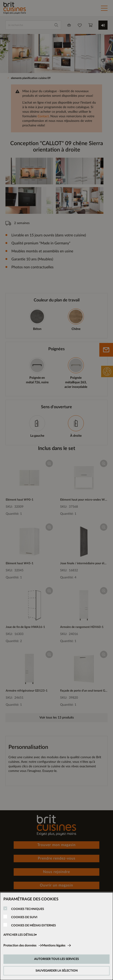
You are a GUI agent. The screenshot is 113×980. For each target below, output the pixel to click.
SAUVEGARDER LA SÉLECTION (57, 971)
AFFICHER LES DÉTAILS (19, 935)
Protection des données (20, 946)
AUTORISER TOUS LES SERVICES (56, 959)
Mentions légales (54, 946)
